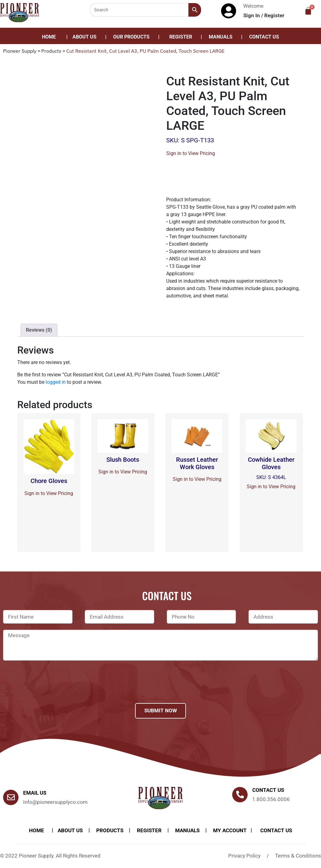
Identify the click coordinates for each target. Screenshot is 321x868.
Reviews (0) (39, 330)
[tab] (39, 330)
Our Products (131, 37)
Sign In (252, 15)
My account (230, 830)
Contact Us (264, 37)
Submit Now (161, 710)
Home (49, 37)
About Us (84, 37)
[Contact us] (240, 795)
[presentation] (50, 690)
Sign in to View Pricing (191, 153)
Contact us (268, 790)
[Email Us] (11, 797)
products (110, 830)
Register (274, 15)
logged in (56, 382)
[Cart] (308, 11)
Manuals (221, 37)
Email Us (35, 793)
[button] (133, 37)
